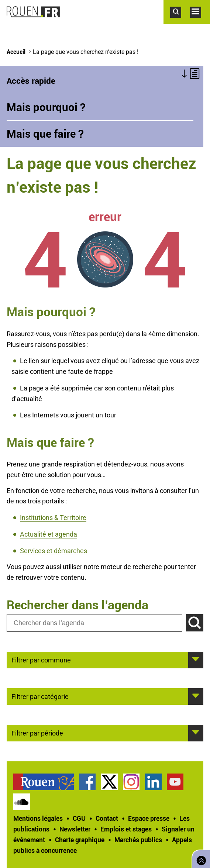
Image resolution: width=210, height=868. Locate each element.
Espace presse (149, 818)
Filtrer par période (37, 733)
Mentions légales (38, 818)
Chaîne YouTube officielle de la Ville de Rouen (175, 782)
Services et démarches (54, 551)
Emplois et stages (126, 829)
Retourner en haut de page (200, 858)
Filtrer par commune (41, 659)
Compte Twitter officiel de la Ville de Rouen (109, 782)
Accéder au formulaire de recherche (180, 21)
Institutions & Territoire (53, 518)
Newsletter (75, 829)
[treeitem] (46, 782)
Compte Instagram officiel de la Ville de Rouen (131, 782)
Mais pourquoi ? (46, 107)
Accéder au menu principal (200, 21)
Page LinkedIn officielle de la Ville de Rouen (153, 782)
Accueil (16, 52)
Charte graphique (80, 840)
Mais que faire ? (45, 134)
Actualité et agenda (49, 534)
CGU (79, 818)
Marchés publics (138, 840)
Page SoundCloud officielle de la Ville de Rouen (22, 802)
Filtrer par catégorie (40, 696)
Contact (107, 818)
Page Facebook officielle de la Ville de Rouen (87, 782)
